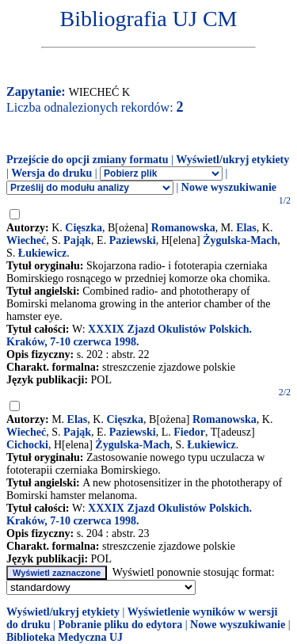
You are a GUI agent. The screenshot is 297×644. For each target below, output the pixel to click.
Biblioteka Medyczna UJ (65, 637)
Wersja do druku (51, 173)
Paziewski (133, 240)
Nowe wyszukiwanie (229, 187)
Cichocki (27, 445)
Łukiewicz (42, 253)
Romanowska (183, 228)
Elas (246, 228)
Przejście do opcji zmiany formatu (88, 160)
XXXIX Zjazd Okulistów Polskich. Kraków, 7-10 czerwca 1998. (129, 335)
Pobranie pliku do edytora (120, 625)
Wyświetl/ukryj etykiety (232, 160)
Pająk (77, 240)
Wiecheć (26, 240)
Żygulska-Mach (240, 240)
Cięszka (84, 228)
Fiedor (189, 432)
